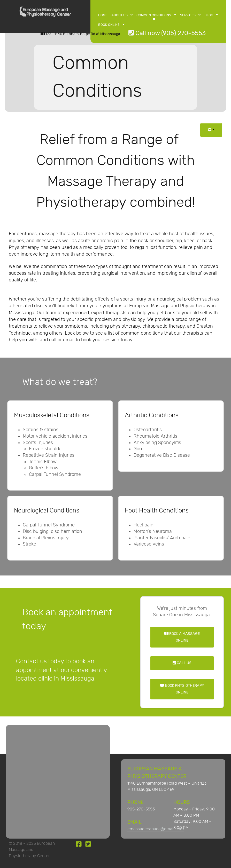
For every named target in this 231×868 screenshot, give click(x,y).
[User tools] (211, 130)
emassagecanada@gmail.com (156, 829)
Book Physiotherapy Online (182, 689)
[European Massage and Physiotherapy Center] (45, 13)
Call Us (182, 663)
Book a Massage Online (182, 637)
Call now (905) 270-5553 (167, 33)
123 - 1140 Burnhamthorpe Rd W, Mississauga (80, 34)
